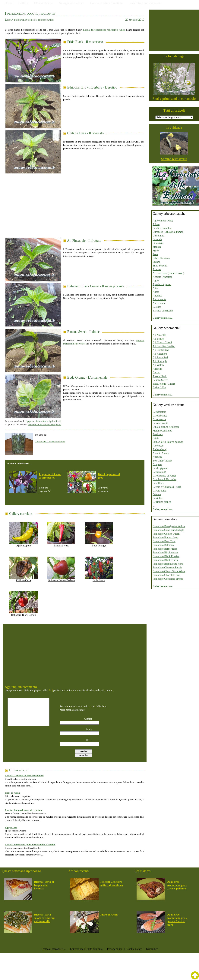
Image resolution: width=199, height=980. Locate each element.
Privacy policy (115, 949)
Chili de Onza (24, 579)
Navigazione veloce (72, 3)
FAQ (50, 690)
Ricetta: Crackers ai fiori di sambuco (24, 776)
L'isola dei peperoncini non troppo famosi (104, 30)
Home (9, 3)
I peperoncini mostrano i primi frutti (43, 421)
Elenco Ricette (43, 3)
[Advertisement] (75, 204)
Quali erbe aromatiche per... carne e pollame (177, 885)
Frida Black (99, 579)
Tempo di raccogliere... (54, 949)
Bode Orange (99, 544)
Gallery (23, 3)
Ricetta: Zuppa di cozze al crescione (24, 810)
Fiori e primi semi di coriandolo (174, 99)
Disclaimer (152, 949)
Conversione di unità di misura (86, 949)
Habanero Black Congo (24, 614)
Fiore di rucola (13, 793)
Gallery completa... (163, 318)
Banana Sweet (61, 544)
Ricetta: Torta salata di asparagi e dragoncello (45, 918)
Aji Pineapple (24, 544)
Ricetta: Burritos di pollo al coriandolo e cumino (30, 845)
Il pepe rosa (11, 827)
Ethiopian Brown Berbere (61, 579)
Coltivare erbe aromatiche (107, 3)
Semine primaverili (174, 159)
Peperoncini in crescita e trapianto (44, 424)
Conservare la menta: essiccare (50, 442)
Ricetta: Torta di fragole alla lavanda (44, 885)
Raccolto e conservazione (146, 3)
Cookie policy (134, 949)
